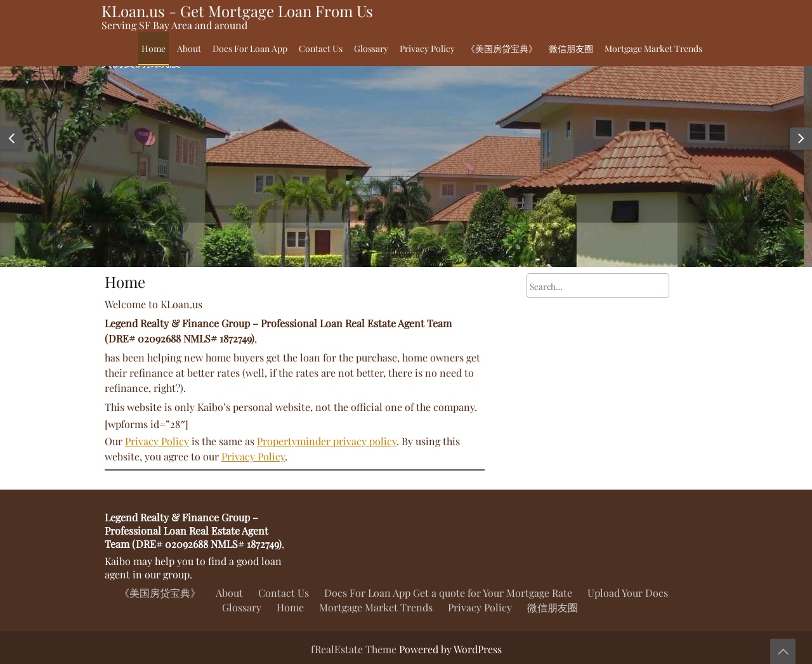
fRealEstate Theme (355, 649)
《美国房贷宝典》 (502, 49)
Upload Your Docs (628, 593)
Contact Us (321, 49)
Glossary (371, 49)
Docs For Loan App (250, 49)
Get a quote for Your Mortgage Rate (493, 593)
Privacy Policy (427, 49)
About (189, 49)
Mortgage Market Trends (653, 49)
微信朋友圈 (571, 49)
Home (154, 49)
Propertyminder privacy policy (327, 441)
